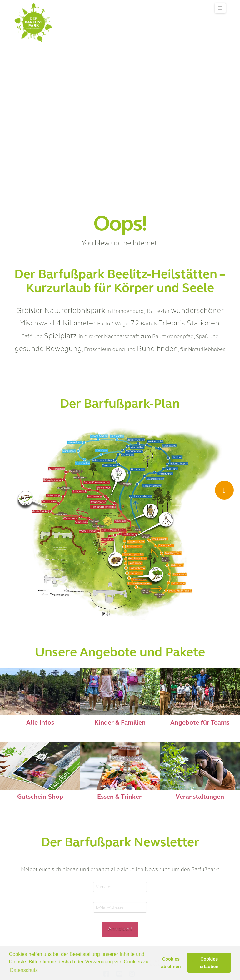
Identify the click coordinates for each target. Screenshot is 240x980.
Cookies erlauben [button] (209, 963)
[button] (220, 8)
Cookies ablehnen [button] (171, 963)
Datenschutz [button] (24, 970)
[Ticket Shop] (224, 490)
